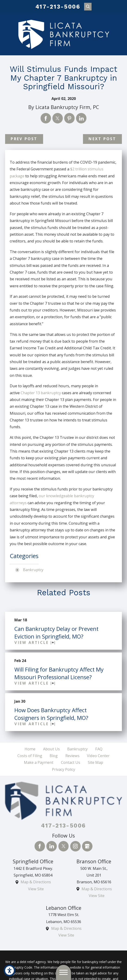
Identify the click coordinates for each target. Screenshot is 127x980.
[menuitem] (30, 749)
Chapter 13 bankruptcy (41, 393)
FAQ (99, 749)
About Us (51, 749)
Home (30, 749)
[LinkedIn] (52, 846)
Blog (54, 756)
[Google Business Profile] (87, 846)
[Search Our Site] (88, 7)
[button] (10, 970)
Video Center (98, 756)
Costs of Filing (30, 756)
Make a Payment (39, 762)
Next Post (102, 139)
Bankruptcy (33, 570)
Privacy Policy (63, 769)
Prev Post (24, 139)
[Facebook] (40, 846)
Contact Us (71, 762)
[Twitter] (64, 846)
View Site (36, 889)
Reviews (72, 756)
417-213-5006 (58, 7)
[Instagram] (75, 846)
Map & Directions (36, 882)
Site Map (95, 762)
